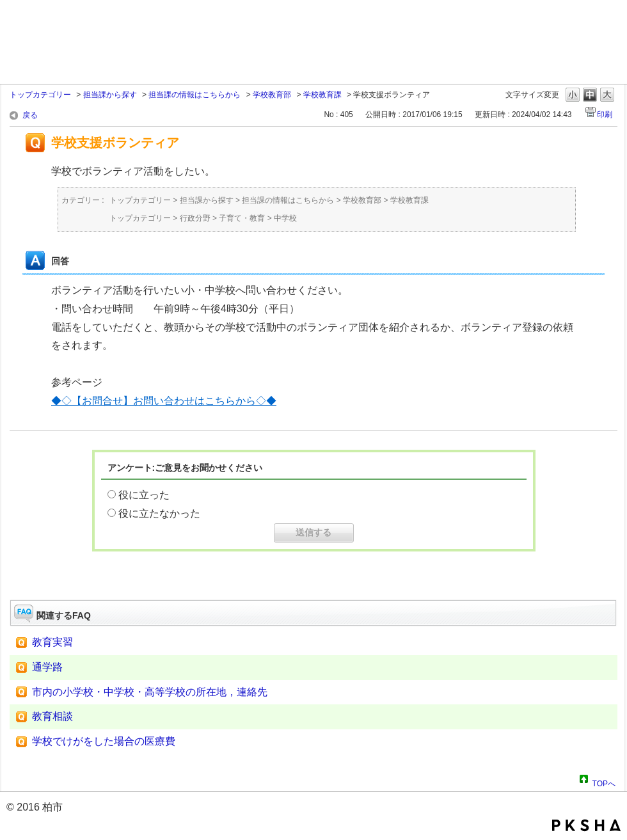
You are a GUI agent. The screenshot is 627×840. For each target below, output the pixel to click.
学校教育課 (322, 95)
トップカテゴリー (40, 95)
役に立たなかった (159, 513)
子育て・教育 (242, 218)
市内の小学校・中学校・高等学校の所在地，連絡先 (150, 692)
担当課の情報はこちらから (194, 95)
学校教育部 (272, 95)
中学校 (285, 218)
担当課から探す (110, 95)
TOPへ (604, 782)
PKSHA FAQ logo (586, 825)
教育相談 (52, 716)
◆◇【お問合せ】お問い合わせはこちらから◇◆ (164, 401)
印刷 (605, 115)
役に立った (144, 495)
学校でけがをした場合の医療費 (104, 741)
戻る (30, 115)
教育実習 (52, 642)
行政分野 (195, 218)
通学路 (47, 667)
